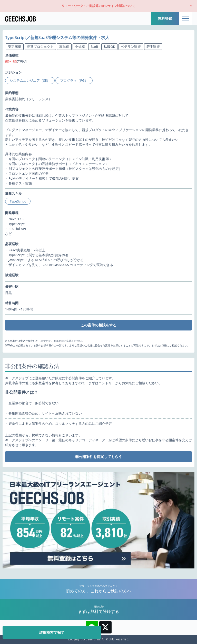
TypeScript (18, 201)
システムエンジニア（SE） (30, 80)
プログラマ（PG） (74, 80)
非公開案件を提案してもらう (98, 457)
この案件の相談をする (98, 325)
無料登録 (165, 18)
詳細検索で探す (52, 632)
